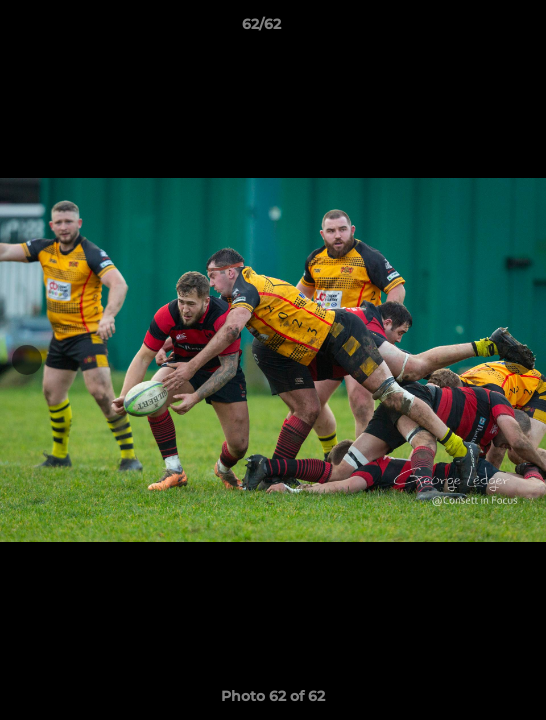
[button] (474, 29)
